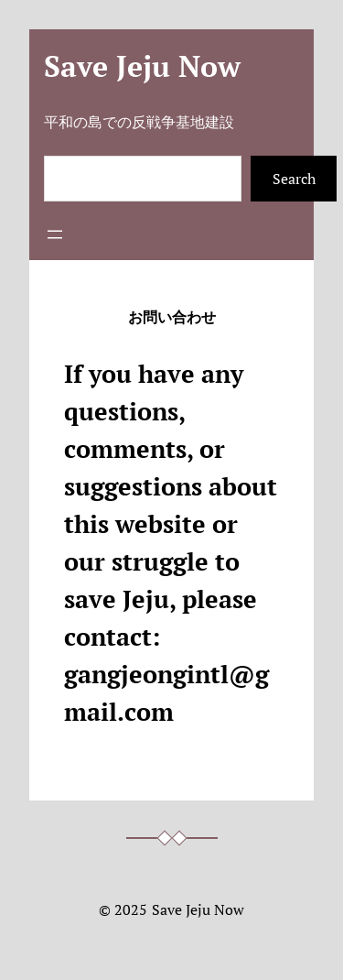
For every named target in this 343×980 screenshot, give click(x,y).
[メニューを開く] (55, 234)
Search (294, 179)
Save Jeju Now (142, 66)
